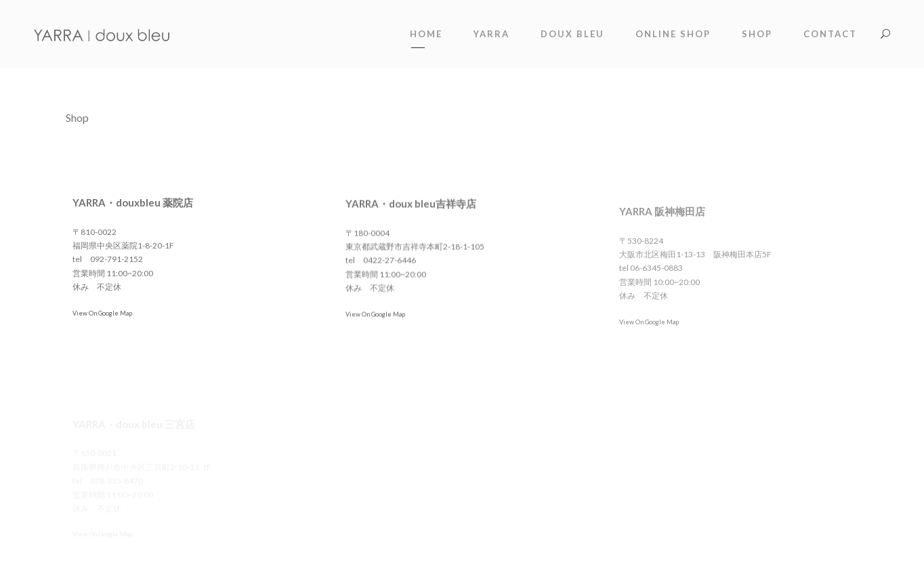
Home (426, 34)
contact (830, 34)
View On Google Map (102, 313)
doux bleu (572, 34)
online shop (673, 34)
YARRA (491, 34)
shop (757, 34)
